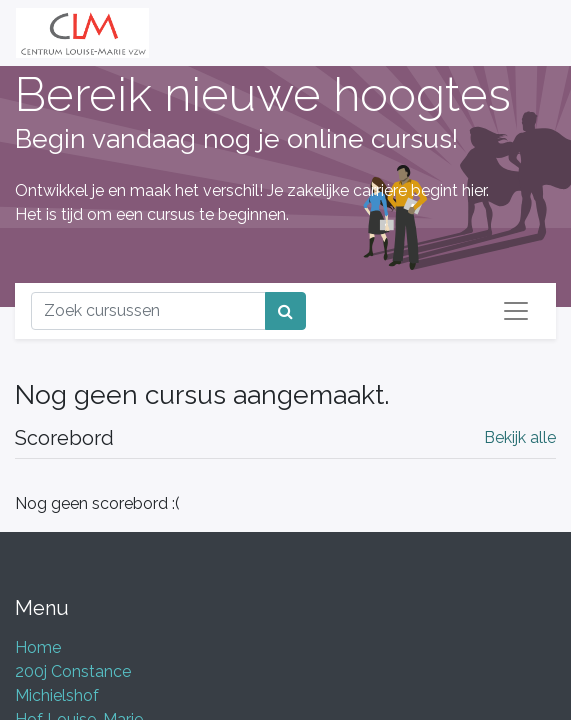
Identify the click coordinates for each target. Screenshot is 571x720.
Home (38, 647)
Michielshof (57, 695)
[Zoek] (285, 311)
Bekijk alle (520, 437)
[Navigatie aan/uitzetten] (516, 311)
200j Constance (73, 671)
